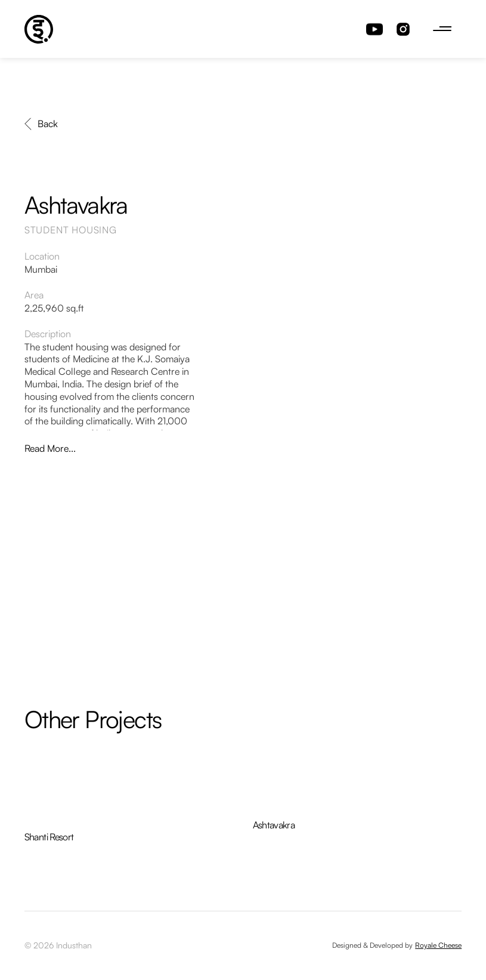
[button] (442, 29)
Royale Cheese (438, 945)
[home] (39, 29)
